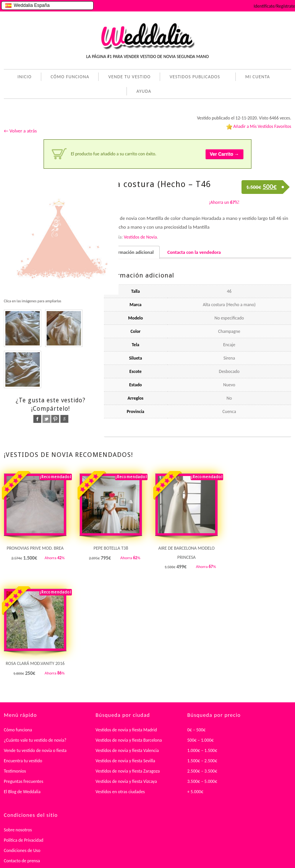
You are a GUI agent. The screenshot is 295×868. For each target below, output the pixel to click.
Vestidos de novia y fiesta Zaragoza (128, 771)
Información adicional (132, 252)
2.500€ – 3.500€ (202, 771)
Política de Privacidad (24, 840)
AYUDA (142, 92)
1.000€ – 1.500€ (202, 750)
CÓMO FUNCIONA (70, 77)
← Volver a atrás (20, 131)
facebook (37, 419)
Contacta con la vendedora (194, 252)
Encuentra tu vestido (23, 761)
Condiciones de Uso (22, 850)
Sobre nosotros (18, 830)
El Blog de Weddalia (22, 792)
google (64, 419)
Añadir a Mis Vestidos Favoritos (262, 126)
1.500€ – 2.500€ (202, 761)
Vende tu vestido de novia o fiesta (35, 750)
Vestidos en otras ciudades (120, 792)
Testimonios (15, 771)
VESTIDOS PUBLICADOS (193, 77)
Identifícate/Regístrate (274, 6)
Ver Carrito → (224, 154)
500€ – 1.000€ (200, 740)
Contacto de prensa (22, 861)
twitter (46, 419)
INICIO (25, 77)
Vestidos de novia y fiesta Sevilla (125, 761)
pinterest (55, 419)
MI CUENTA (256, 77)
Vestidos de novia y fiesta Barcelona (129, 740)
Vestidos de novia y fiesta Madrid (126, 730)
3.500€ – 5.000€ (202, 781)
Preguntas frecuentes (24, 781)
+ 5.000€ (195, 792)
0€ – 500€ (196, 730)
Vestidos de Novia (140, 237)
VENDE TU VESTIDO (129, 77)
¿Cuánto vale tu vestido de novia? (35, 740)
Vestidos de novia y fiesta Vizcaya (126, 781)
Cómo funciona (18, 730)
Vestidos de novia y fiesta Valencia (127, 750)
